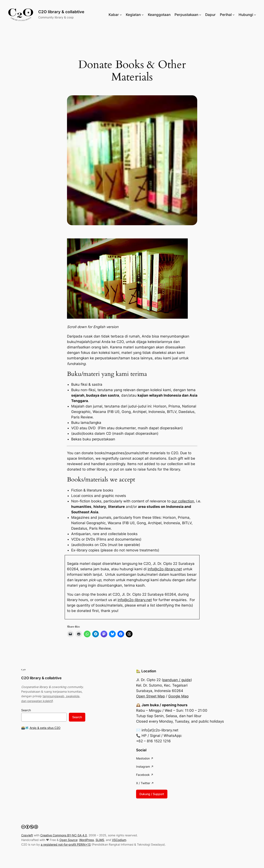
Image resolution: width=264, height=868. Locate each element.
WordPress (87, 840)
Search (26, 710)
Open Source (68, 840)
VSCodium (119, 840)
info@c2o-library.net (165, 569)
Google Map (178, 696)
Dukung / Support (152, 794)
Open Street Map (150, 696)
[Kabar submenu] (121, 15)
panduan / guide (177, 680)
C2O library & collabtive (61, 12)
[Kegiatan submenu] (143, 15)
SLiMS (100, 840)
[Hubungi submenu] (255, 15)
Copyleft (27, 835)
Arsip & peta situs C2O (45, 728)
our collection (183, 501)
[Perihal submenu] (234, 15)
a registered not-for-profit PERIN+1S (66, 844)
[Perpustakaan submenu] (200, 15)
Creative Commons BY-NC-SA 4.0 (64, 835)
